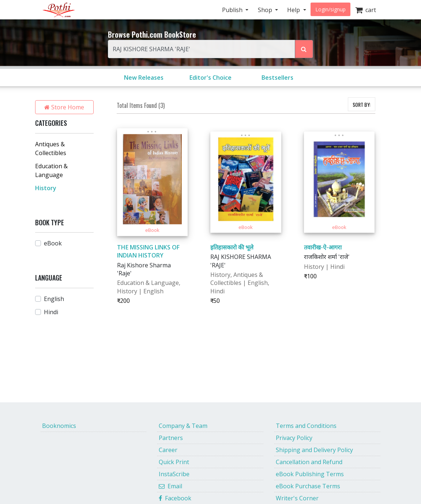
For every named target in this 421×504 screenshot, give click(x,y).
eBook (53, 243)
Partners (171, 438)
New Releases (144, 78)
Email (170, 486)
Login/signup (330, 9)
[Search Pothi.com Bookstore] (304, 49)
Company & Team (183, 426)
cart (366, 10)
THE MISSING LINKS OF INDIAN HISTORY (148, 251)
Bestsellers (277, 78)
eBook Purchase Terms (308, 486)
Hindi (51, 312)
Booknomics (59, 426)
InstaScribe (174, 474)
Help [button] (294, 10)
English (54, 299)
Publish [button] (233, 10)
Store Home (64, 107)
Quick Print (174, 462)
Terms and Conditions (306, 426)
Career (168, 450)
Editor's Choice (210, 78)
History (46, 188)
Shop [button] (266, 10)
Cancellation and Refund (309, 462)
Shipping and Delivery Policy (314, 450)
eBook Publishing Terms (310, 474)
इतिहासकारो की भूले (232, 247)
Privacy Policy (294, 438)
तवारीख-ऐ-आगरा (323, 247)
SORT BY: (362, 104)
